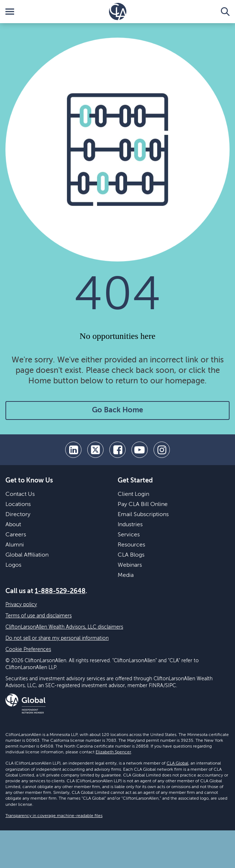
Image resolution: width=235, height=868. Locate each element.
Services (129, 535)
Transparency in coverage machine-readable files (54, 816)
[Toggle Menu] (10, 12)
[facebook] (117, 450)
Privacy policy (21, 605)
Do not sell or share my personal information (57, 638)
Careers (16, 535)
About (13, 525)
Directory (18, 515)
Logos (13, 565)
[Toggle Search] (225, 12)
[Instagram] (162, 450)
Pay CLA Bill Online (143, 505)
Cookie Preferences (28, 650)
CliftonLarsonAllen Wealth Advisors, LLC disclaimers (64, 627)
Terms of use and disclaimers (39, 616)
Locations (18, 505)
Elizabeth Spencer (113, 752)
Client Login (133, 494)
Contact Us (20, 494)
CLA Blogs (131, 555)
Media (126, 575)
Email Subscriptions (143, 515)
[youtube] (140, 450)
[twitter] (95, 450)
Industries (130, 525)
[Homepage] (118, 12)
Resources (131, 545)
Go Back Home (117, 410)
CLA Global (177, 763)
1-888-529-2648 (60, 591)
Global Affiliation (27, 555)
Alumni (15, 545)
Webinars (130, 565)
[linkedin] (73, 450)
